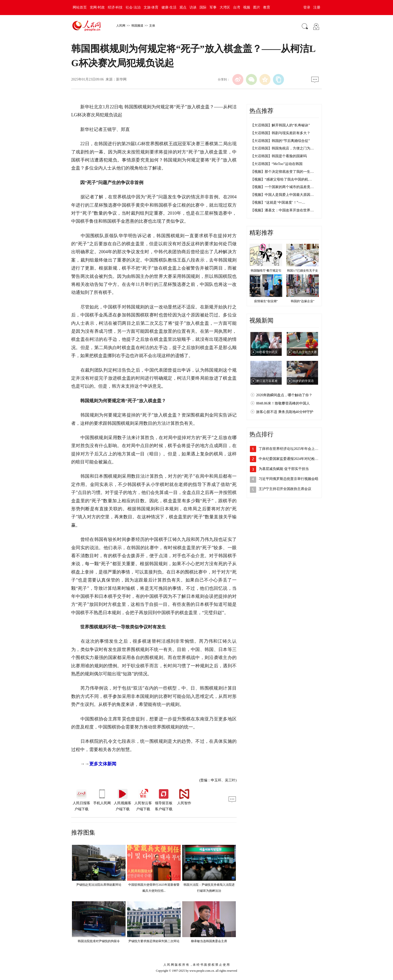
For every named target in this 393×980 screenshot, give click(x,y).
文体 (152, 26)
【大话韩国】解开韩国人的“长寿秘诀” (280, 125)
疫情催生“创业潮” (266, 301)
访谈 (193, 7)
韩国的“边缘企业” (303, 301)
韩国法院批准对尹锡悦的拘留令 (99, 941)
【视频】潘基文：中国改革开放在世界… (282, 210)
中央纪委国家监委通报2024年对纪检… (288, 459)
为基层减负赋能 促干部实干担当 (284, 469)
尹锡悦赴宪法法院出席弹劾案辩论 (99, 885)
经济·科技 (115, 7)
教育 (267, 7)
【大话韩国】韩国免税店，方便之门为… (282, 148)
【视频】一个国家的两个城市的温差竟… (282, 187)
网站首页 (80, 7)
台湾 (237, 7)
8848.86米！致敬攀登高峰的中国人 (283, 403)
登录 (307, 7)
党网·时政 (97, 7)
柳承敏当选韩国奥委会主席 (209, 941)
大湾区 (225, 7)
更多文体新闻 (103, 764)
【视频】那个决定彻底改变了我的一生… (282, 172)
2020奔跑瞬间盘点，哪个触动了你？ (284, 395)
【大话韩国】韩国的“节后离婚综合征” (280, 141)
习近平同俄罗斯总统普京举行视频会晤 (288, 479)
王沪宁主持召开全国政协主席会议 (285, 489)
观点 (183, 7)
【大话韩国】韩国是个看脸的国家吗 (279, 156)
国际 (203, 7)
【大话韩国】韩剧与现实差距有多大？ (280, 133)
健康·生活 (169, 7)
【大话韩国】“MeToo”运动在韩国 (277, 164)
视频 (247, 7)
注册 (317, 7)
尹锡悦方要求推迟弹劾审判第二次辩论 (154, 941)
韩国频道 (137, 26)
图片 (257, 7)
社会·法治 (133, 7)
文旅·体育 (151, 7)
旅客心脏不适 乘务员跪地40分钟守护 (285, 412)
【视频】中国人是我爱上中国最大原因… (282, 195)
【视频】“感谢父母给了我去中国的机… (281, 179)
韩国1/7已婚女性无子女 (302, 271)
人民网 (121, 26)
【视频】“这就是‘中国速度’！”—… (278, 202)
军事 (213, 7)
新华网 (121, 79)
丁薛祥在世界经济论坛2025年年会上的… (290, 449)
